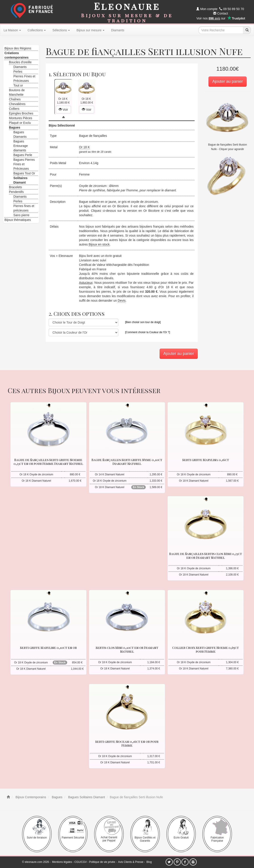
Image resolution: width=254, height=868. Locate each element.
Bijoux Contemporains (30, 797)
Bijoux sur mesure (91, 30)
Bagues (57, 797)
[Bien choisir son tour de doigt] (143, 322)
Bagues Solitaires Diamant (86, 797)
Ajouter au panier (228, 81)
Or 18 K (84, 147)
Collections (37, 30)
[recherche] (247, 30)
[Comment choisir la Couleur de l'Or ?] (147, 332)
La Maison (12, 30)
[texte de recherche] (221, 30)
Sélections (61, 30)
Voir (63, 110)
